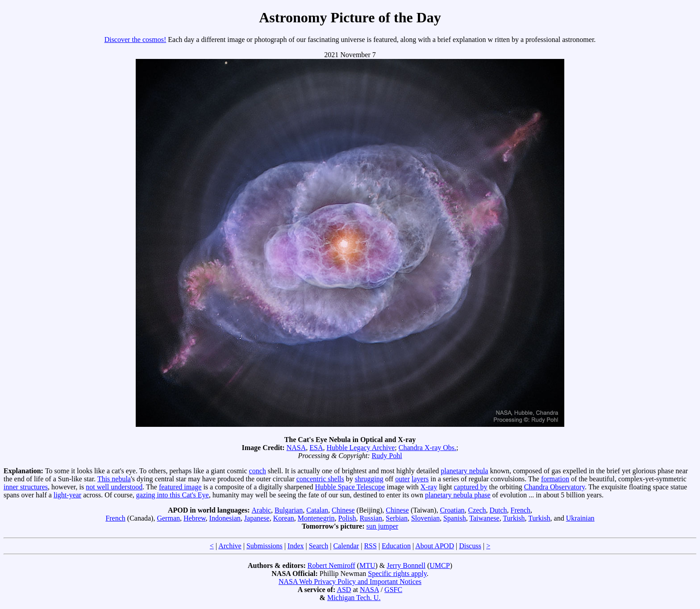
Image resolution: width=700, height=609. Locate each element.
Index (296, 546)
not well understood (114, 487)
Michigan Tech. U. (354, 598)
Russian (371, 518)
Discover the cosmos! (135, 40)
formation (555, 479)
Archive (230, 546)
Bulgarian (289, 510)
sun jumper (383, 526)
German (168, 518)
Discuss (470, 546)
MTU (367, 565)
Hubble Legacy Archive (360, 448)
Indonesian (225, 518)
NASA (296, 448)
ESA (316, 448)
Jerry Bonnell (406, 565)
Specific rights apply (397, 574)
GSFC (393, 590)
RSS (370, 546)
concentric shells (320, 479)
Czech (477, 510)
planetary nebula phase (458, 495)
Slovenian (425, 518)
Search (319, 546)
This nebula (114, 479)
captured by (471, 487)
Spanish (455, 518)
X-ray (429, 487)
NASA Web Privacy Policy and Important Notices (350, 582)
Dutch (498, 510)
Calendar (346, 546)
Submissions (265, 546)
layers (420, 479)
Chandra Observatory (554, 487)
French (521, 510)
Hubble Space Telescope (350, 487)
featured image (180, 487)
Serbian (397, 518)
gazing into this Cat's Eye (173, 495)
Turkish (514, 518)
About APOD (435, 546)
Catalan (317, 510)
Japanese (257, 518)
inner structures (26, 487)
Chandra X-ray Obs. (427, 448)
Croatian (452, 510)
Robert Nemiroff (331, 565)
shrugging (369, 479)
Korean (284, 518)
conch (258, 471)
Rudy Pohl (387, 456)
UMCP (440, 565)
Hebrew (195, 518)
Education (396, 546)
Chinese (343, 510)
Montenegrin (316, 518)
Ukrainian (580, 518)
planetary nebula (464, 471)
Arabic (262, 510)
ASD (344, 590)
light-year (67, 495)
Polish (347, 518)
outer (402, 479)
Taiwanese (484, 518)
